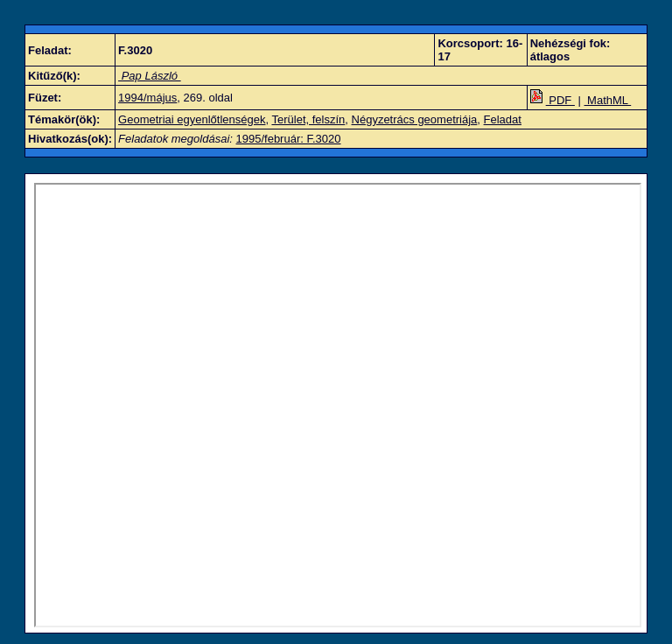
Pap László (150, 76)
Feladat (503, 119)
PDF (553, 100)
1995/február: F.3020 (289, 139)
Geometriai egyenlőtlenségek (192, 119)
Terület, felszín (308, 119)
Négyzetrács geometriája (415, 119)
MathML (608, 100)
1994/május (147, 98)
